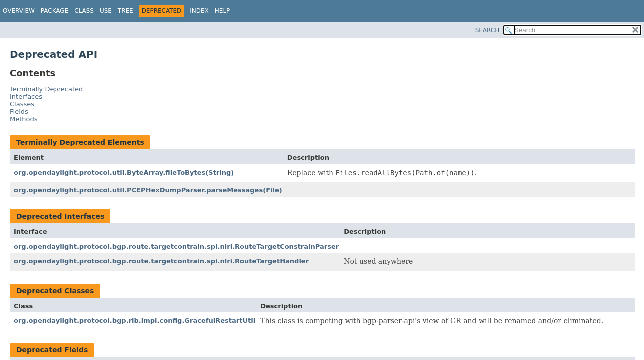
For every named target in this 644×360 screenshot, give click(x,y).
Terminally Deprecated (46, 89)
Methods (24, 119)
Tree (126, 11)
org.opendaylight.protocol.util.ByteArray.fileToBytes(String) (124, 173)
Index (199, 11)
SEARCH (487, 30)
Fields (19, 112)
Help (223, 11)
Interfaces (26, 97)
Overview (19, 11)
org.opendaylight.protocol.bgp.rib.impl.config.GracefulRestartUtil (135, 321)
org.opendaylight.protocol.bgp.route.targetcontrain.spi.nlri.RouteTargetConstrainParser (176, 247)
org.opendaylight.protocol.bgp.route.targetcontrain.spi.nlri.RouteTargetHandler (161, 261)
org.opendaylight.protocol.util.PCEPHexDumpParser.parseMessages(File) (148, 190)
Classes (22, 104)
